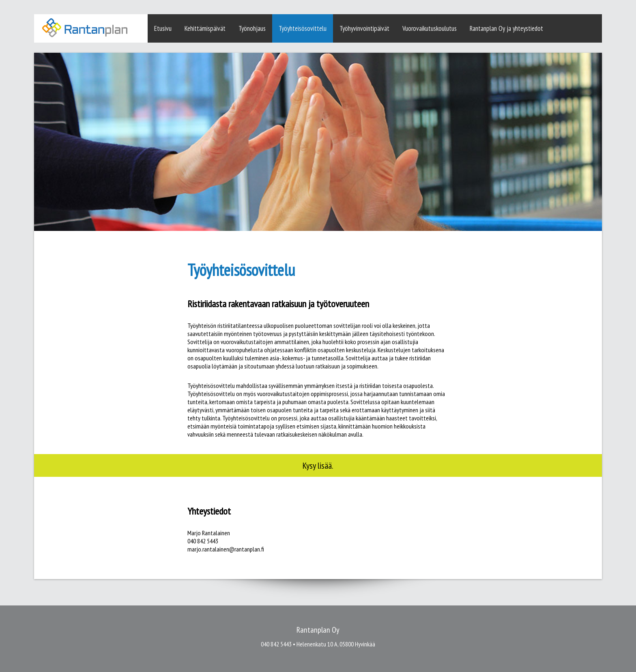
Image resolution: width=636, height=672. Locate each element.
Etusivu (163, 28)
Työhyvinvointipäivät (364, 28)
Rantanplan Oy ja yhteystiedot (506, 28)
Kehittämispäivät (205, 28)
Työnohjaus (252, 28)
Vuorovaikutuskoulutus (430, 28)
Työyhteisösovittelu (303, 28)
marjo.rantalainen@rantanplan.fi (226, 549)
